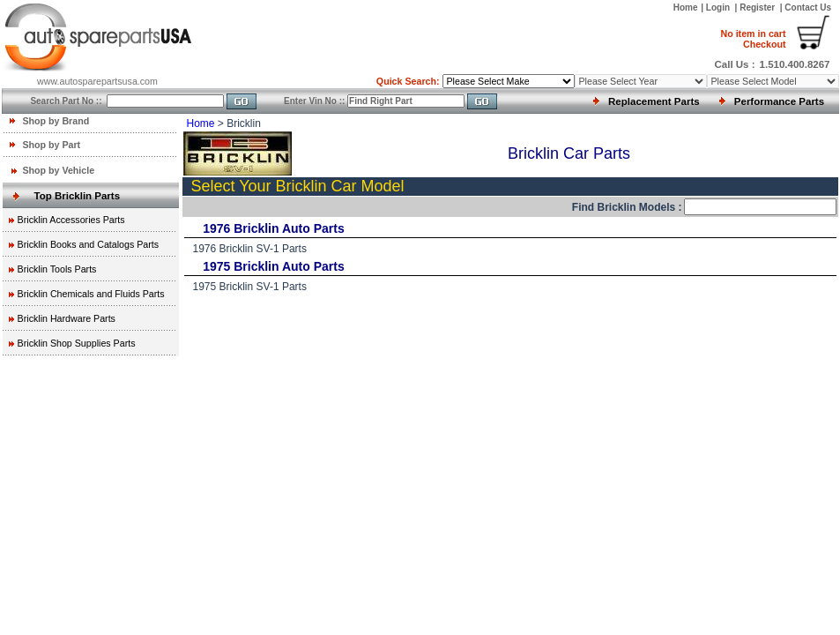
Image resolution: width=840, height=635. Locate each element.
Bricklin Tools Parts (57, 269)
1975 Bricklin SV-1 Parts (250, 287)
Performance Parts (779, 101)
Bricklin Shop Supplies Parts (77, 343)
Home (686, 7)
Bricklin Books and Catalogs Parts (89, 244)
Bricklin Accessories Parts (71, 220)
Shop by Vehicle (58, 170)
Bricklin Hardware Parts (67, 318)
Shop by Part (51, 145)
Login (719, 7)
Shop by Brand (56, 121)
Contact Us (808, 7)
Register (757, 7)
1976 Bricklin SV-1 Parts (250, 249)
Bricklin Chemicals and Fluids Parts (91, 294)
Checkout (753, 39)
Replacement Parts (654, 101)
